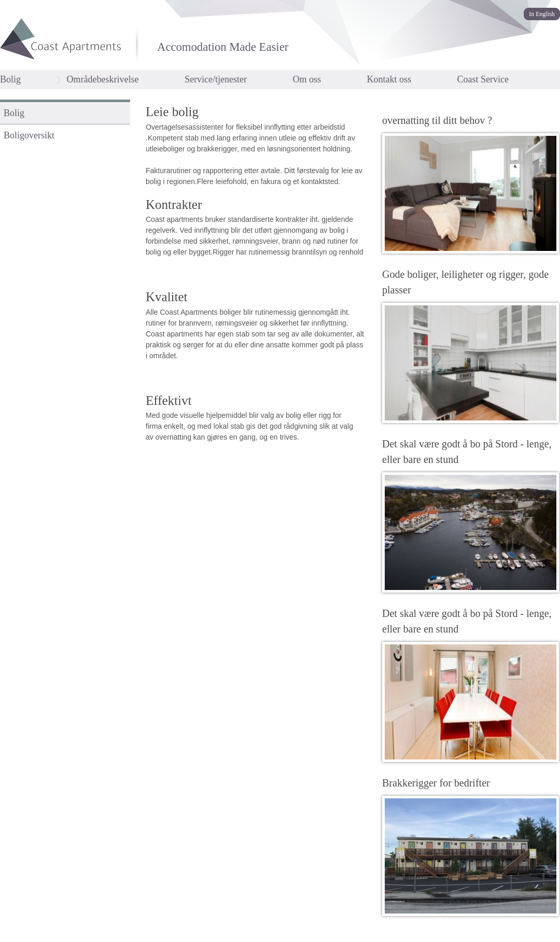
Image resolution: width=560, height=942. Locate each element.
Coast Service (482, 79)
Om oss (307, 79)
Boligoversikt (29, 135)
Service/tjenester (216, 79)
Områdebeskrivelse (103, 79)
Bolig (10, 79)
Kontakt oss (389, 79)
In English (542, 14)
